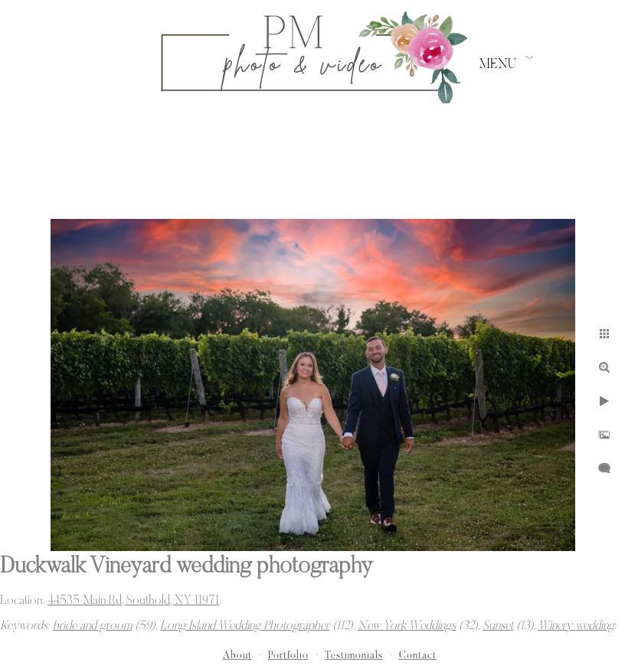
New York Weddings (407, 626)
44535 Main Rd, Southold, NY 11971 (133, 601)
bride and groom (92, 626)
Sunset (498, 626)
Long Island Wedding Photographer (245, 626)
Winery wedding (576, 626)
